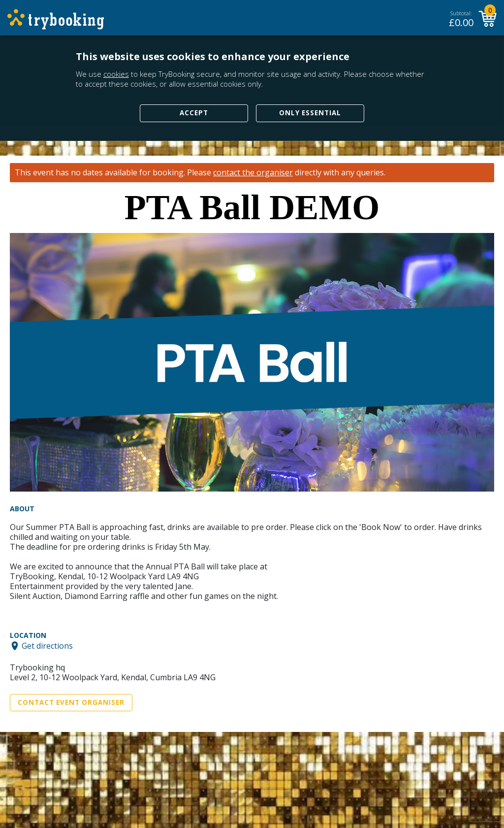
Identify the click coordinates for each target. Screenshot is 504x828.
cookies (116, 74)
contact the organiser (253, 173)
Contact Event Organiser (71, 702)
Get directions (47, 646)
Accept (194, 113)
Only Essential (310, 113)
